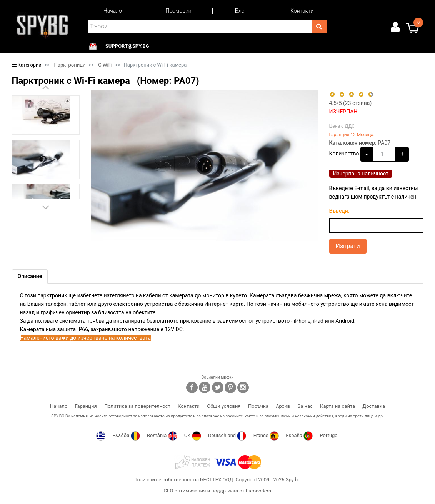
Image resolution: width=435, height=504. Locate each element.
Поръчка (258, 406)
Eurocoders (258, 491)
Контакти (302, 11)
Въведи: (339, 211)
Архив (283, 406)
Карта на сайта (337, 406)
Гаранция (86, 406)
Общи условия (224, 406)
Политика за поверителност (137, 406)
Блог (241, 11)
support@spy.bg (127, 46)
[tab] (30, 276)
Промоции (178, 11)
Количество (344, 154)
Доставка (374, 406)
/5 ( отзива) (351, 103)
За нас (305, 406)
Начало (113, 11)
